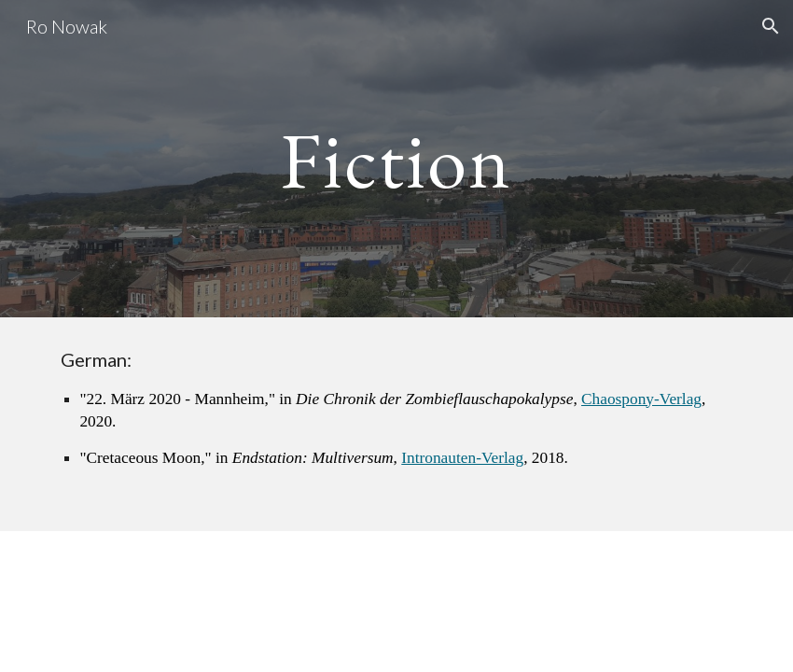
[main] (396, 158)
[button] (771, 26)
